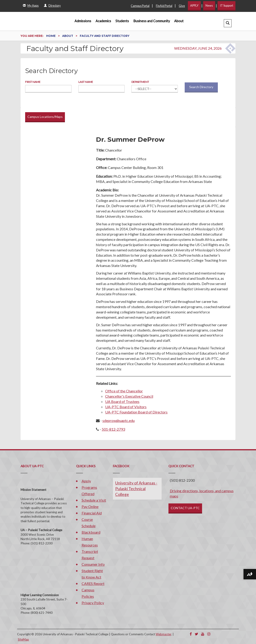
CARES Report (93, 583)
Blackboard (91, 532)
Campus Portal (140, 6)
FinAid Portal (164, 6)
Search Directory (201, 87)
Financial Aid (92, 513)
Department (140, 82)
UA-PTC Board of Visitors (126, 407)
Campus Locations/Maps (45, 117)
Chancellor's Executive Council (129, 396)
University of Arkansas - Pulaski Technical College (136, 489)
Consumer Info (93, 564)
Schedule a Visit (94, 500)
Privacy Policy (93, 603)
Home (51, 36)
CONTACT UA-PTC (185, 508)
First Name (33, 82)
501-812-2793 (113, 429)
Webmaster (163, 634)
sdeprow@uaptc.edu (119, 420)
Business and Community (152, 21)
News (209, 5)
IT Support (227, 5)
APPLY (194, 5)
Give (182, 6)
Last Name (86, 82)
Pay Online (90, 507)
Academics (103, 21)
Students (122, 21)
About (179, 21)
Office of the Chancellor (124, 391)
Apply (86, 481)
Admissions (83, 21)
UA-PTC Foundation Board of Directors (136, 412)
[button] (228, 23)
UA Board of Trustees (122, 401)
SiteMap (23, 639)
